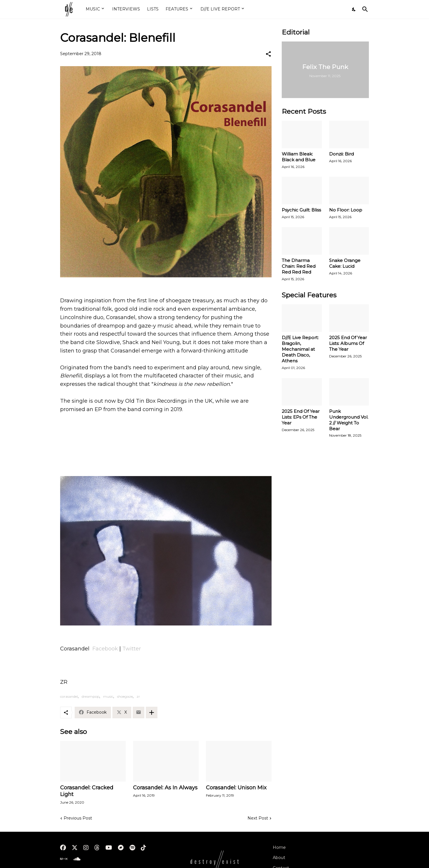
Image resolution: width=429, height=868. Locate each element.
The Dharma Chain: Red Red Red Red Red (299, 266)
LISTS (153, 9)
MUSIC (93, 9)
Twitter (132, 649)
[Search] (364, 9)
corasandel (69, 696)
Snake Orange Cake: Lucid (345, 263)
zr (138, 696)
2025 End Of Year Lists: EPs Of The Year (301, 417)
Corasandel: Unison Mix (236, 788)
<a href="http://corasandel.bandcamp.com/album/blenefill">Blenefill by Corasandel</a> (166, 448)
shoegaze (125, 696)
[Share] (268, 54)
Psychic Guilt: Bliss (301, 210)
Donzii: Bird (341, 154)
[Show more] (152, 713)
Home (279, 847)
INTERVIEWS (126, 9)
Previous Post (78, 818)
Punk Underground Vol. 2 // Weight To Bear (349, 420)
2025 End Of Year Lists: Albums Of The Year (348, 343)
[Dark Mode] (354, 9)
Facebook (105, 649)
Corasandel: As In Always (165, 788)
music (108, 696)
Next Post (258, 818)
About (279, 858)
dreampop (90, 696)
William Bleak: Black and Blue (299, 157)
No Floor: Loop (346, 210)
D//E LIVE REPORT (220, 9)
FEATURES (177, 9)
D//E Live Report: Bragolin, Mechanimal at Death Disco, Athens (300, 349)
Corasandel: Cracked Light (87, 791)
